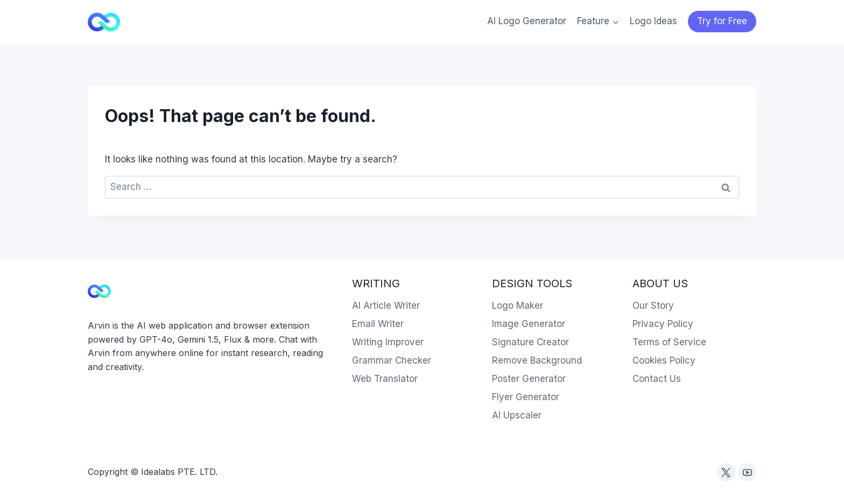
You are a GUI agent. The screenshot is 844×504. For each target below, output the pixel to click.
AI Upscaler (517, 415)
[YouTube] (747, 472)
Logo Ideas (653, 21)
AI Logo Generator (527, 21)
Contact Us (657, 379)
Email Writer (378, 324)
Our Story (653, 306)
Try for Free (722, 21)
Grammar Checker (392, 360)
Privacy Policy (663, 324)
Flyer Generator (526, 397)
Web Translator (385, 379)
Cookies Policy (664, 360)
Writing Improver (388, 342)
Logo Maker (518, 306)
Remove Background (537, 360)
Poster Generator (529, 379)
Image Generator (529, 324)
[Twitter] (726, 472)
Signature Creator (530, 342)
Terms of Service (669, 342)
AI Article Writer (386, 306)
